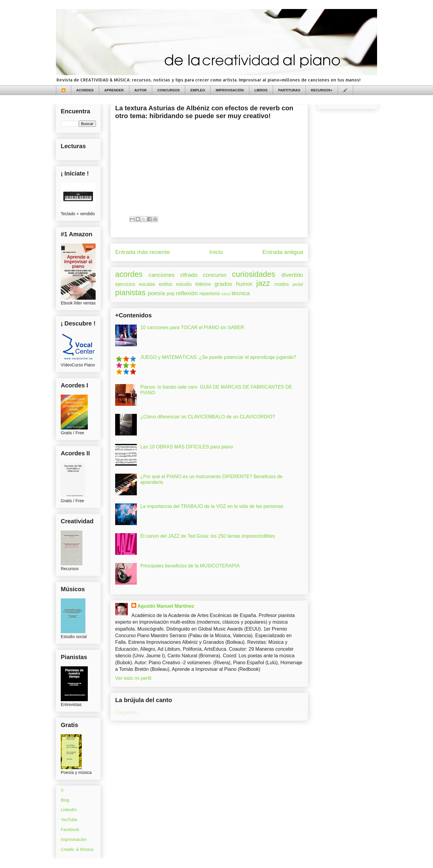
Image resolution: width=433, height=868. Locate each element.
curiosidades (254, 274)
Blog (65, 800)
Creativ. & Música (77, 849)
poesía (156, 293)
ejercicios (125, 284)
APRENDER (114, 90)
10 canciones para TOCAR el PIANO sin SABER (192, 327)
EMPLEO (198, 90)
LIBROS (261, 90)
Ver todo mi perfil (133, 678)
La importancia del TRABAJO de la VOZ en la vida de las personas (212, 506)
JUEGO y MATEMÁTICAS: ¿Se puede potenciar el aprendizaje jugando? (218, 357)
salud (226, 294)
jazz (263, 283)
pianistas (130, 292)
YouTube (69, 820)
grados (223, 284)
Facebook (70, 830)
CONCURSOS (169, 90)
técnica (241, 293)
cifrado (189, 275)
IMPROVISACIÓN (230, 90)
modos (282, 284)
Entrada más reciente (143, 252)
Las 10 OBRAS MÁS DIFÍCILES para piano (187, 447)
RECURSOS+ (322, 90)
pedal (298, 284)
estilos (166, 284)
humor (244, 284)
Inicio (216, 252)
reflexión (187, 293)
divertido (292, 275)
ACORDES (85, 90)
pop (171, 293)
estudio (184, 284)
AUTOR (141, 90)
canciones (161, 275)
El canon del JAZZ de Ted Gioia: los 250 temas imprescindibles (207, 536)
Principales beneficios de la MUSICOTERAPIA (190, 566)
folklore (203, 284)
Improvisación (74, 839)
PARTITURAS (289, 90)
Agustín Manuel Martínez (166, 606)
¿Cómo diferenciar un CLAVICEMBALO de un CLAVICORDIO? (207, 417)
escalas (147, 284)
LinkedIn (69, 810)
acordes (129, 274)
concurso (215, 275)
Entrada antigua (283, 252)
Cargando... (128, 712)
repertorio (210, 293)
